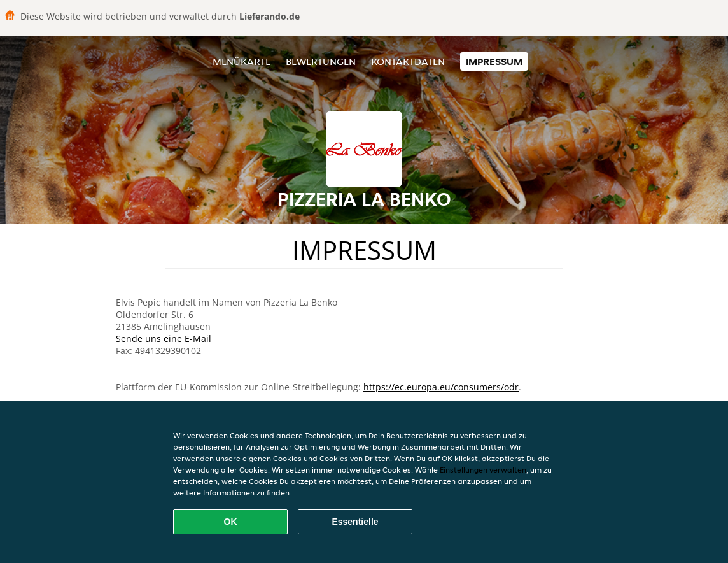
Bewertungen (321, 61)
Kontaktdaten (408, 61)
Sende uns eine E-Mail (164, 339)
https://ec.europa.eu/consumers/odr (441, 387)
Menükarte (241, 61)
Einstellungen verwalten (483, 470)
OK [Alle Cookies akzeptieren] (231, 522)
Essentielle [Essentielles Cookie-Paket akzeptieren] (355, 522)
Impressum (494, 61)
